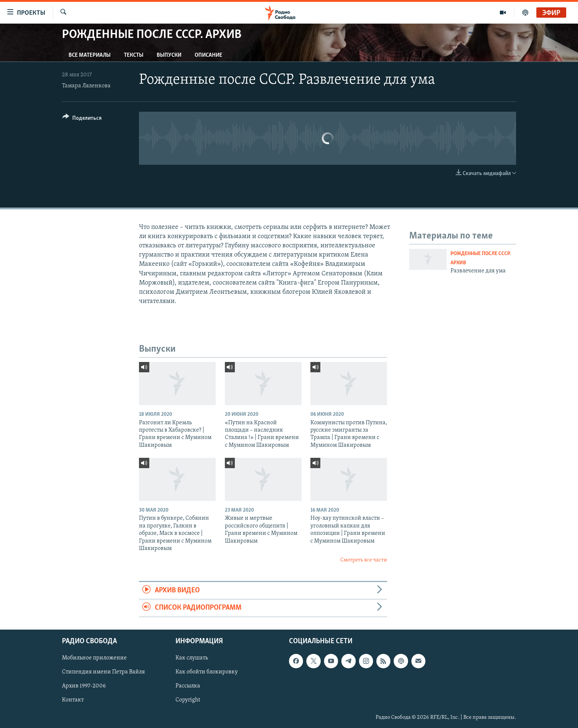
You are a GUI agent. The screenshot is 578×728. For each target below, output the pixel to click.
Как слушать (192, 658)
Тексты (134, 55)
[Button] (82, 119)
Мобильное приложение (94, 658)
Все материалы (90, 55)
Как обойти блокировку (207, 672)
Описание (208, 55)
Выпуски (169, 55)
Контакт (73, 700)
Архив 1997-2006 (84, 686)
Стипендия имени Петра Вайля (103, 672)
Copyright (188, 700)
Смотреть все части (364, 560)
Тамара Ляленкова (86, 86)
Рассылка (188, 686)
